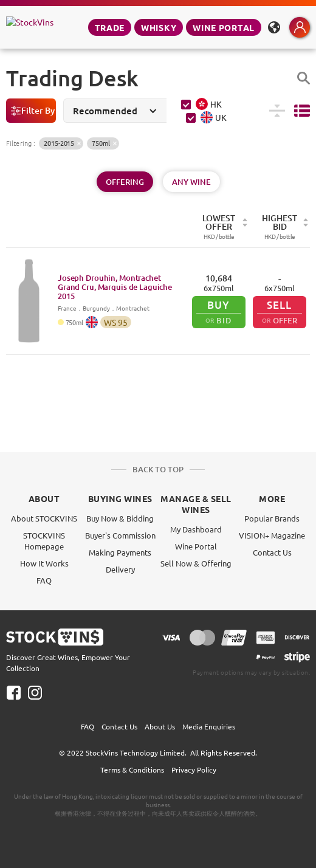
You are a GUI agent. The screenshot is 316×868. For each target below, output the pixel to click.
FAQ (44, 580)
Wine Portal (224, 27)
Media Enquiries (209, 726)
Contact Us (272, 552)
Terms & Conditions (132, 770)
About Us (160, 726)
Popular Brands (272, 518)
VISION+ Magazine (272, 535)
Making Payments (120, 552)
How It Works (44, 563)
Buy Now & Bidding (120, 518)
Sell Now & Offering (196, 563)
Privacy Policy (194, 770)
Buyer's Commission (120, 535)
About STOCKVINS (44, 518)
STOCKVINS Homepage (44, 541)
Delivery (120, 569)
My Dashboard (196, 529)
